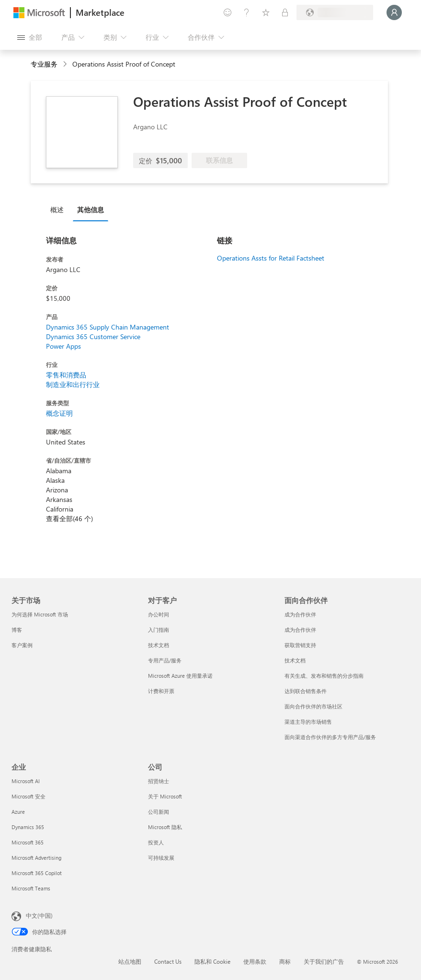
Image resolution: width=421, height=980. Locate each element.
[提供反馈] (228, 12)
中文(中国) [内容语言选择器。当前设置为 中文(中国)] (39, 915)
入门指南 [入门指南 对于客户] (159, 630)
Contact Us (168, 961)
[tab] (59, 209)
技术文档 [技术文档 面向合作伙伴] (295, 660)
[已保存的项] (266, 12)
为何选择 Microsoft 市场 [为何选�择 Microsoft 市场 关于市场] (40, 614)
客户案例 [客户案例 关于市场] (22, 645)
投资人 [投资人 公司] (156, 842)
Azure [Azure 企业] (18, 812)
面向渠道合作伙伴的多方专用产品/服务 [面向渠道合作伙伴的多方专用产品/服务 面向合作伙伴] (330, 737)
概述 (57, 210)
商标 (285, 961)
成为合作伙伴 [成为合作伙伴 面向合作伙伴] (300, 614)
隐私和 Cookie (212, 961)
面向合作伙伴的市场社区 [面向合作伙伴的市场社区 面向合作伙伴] (313, 706)
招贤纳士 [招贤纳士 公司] (159, 781)
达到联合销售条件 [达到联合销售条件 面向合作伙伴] (306, 691)
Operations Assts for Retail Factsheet (271, 258)
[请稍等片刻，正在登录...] (394, 12)
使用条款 (255, 961)
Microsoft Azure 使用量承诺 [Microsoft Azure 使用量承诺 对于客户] (180, 676)
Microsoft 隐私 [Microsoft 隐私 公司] (165, 827)
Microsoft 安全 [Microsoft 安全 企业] (28, 796)
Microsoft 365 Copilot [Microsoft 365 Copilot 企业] (37, 873)
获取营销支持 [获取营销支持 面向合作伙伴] (300, 645)
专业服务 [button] (44, 64)
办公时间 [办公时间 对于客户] (159, 614)
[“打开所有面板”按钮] (30, 37)
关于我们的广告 (324, 961)
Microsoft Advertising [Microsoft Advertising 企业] (36, 858)
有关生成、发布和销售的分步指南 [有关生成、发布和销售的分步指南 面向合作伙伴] (324, 676)
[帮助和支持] (247, 12)
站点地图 (130, 961)
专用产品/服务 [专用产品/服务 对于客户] (165, 660)
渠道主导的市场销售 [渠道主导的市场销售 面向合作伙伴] (308, 722)
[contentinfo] (66, 64)
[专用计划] (285, 12)
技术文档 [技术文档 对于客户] (159, 645)
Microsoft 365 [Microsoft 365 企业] (28, 842)
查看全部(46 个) (69, 518)
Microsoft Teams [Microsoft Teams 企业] (31, 888)
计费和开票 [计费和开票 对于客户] (161, 691)
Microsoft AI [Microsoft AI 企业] (26, 781)
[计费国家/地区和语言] (335, 12)
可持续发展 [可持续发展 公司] (161, 858)
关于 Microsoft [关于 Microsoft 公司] (165, 796)
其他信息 (91, 210)
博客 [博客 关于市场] (17, 630)
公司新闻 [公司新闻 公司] (159, 812)
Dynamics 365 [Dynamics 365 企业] (28, 827)
